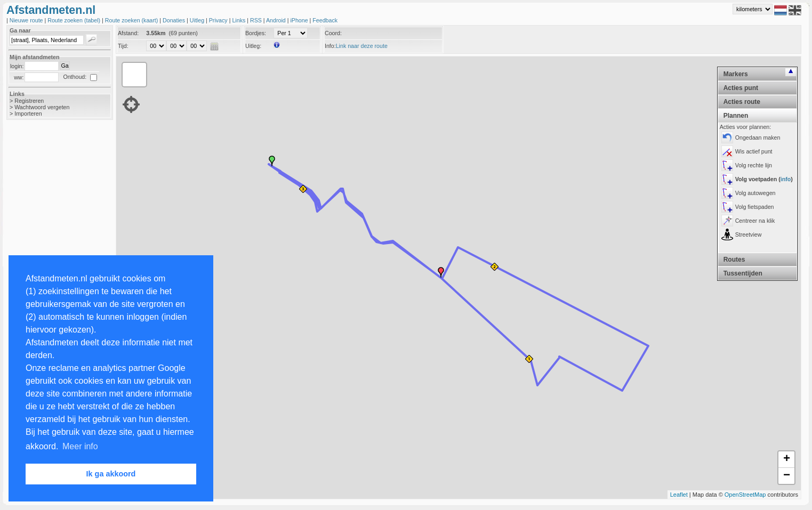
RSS (257, 20)
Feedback (325, 20)
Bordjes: (256, 33)
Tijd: (123, 46)
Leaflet (679, 495)
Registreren (29, 101)
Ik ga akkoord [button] (111, 474)
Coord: (333, 33)
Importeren (28, 114)
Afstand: (128, 33)
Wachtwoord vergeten (42, 107)
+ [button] (787, 459)
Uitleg (198, 20)
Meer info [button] (80, 446)
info (786, 179)
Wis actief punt (754, 151)
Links (239, 20)
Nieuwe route (27, 20)
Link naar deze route (362, 46)
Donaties (175, 20)
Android (277, 20)
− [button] (787, 476)
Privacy (219, 20)
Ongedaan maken (758, 137)
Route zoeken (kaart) (132, 20)
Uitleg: (253, 46)
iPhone (300, 20)
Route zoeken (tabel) (75, 20)
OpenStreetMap (745, 495)
